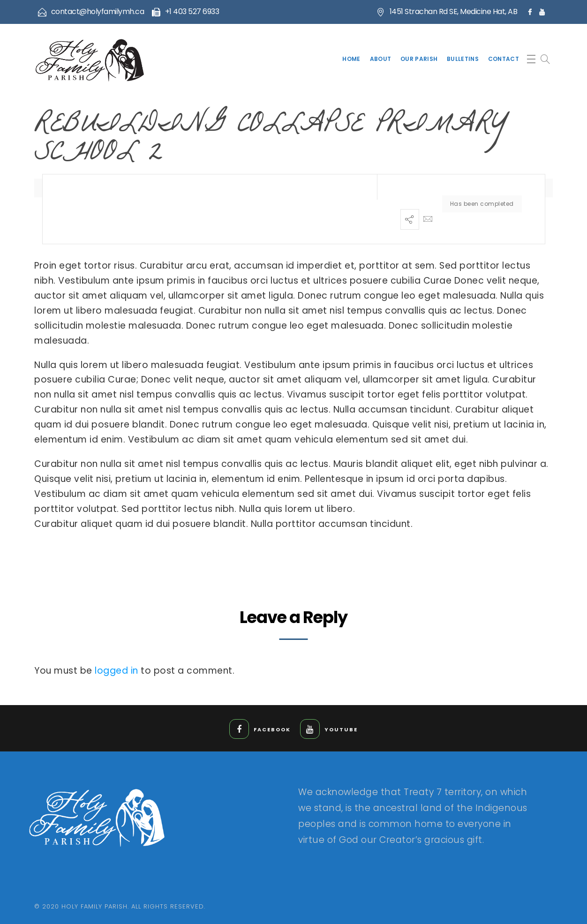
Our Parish (419, 59)
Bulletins (463, 59)
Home (351, 59)
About (381, 59)
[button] (531, 59)
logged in (117, 671)
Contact (504, 59)
